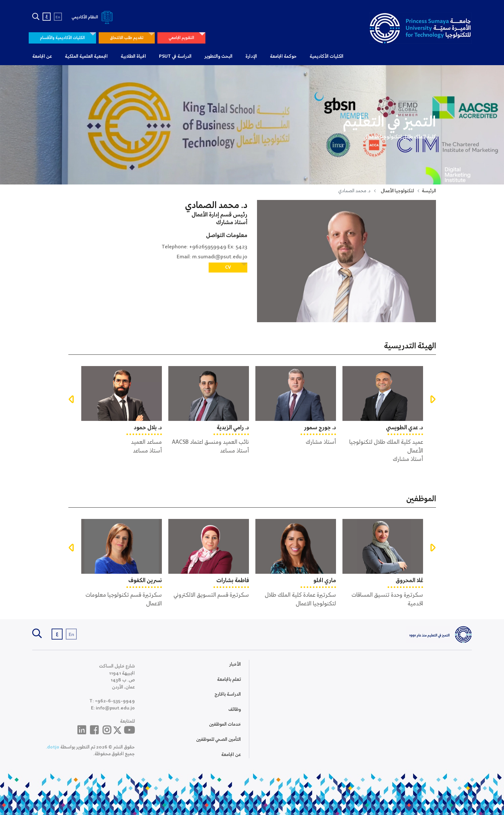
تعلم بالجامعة (229, 684)
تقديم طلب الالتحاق (127, 38)
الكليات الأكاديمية (326, 56)
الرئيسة (429, 191)
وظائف (235, 714)
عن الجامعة (42, 56)
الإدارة (251, 56)
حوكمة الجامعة (283, 56)
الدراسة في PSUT (175, 56)
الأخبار (235, 669)
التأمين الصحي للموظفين (218, 744)
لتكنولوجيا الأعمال (397, 191)
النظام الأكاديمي (93, 17)
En (58, 17)
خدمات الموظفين (225, 730)
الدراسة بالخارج (228, 700)
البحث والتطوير (218, 56)
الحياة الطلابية (133, 56)
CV (228, 267)
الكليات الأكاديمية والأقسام (62, 38)
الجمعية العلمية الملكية (86, 56)
